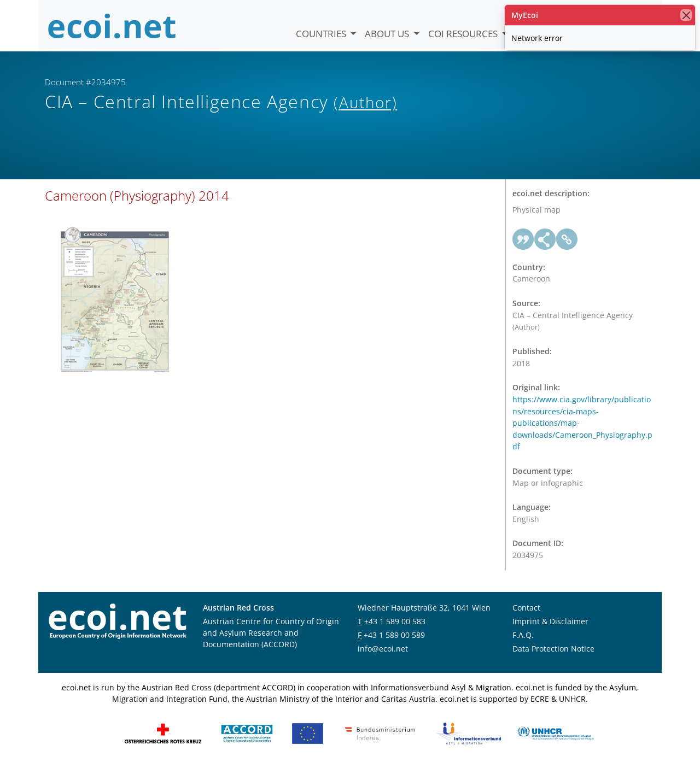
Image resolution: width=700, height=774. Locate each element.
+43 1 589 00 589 (394, 641)
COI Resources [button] (464, 34)
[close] (686, 15)
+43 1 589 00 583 (395, 627)
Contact (526, 614)
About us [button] (388, 34)
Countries (322, 34)
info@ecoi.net (383, 655)
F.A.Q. (523, 641)
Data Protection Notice (553, 655)
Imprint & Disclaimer (550, 627)
